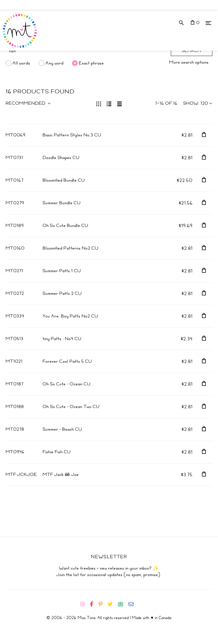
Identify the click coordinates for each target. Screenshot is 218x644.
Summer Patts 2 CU (62, 293)
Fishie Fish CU (57, 452)
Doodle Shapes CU (61, 158)
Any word (54, 63)
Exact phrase (91, 63)
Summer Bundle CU (62, 203)
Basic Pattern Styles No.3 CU (72, 135)
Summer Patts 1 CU (62, 271)
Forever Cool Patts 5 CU (67, 361)
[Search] (85, 51)
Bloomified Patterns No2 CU (71, 248)
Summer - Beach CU (62, 429)
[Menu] (208, 23)
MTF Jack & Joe (61, 475)
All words (21, 63)
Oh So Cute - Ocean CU (67, 384)
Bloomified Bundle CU (64, 180)
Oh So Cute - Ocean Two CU (71, 407)
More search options (189, 62)
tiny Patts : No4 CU (62, 339)
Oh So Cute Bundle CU (66, 226)
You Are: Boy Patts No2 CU (70, 316)
